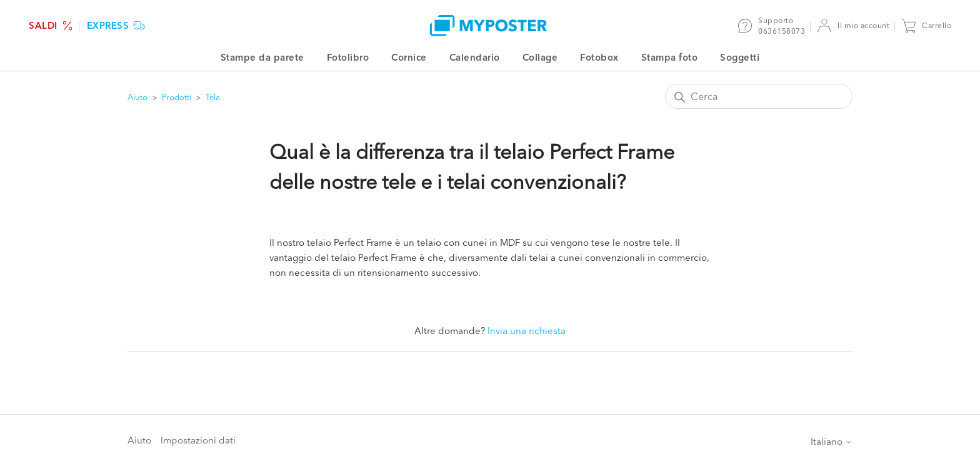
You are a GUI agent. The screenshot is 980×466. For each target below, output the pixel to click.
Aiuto (137, 97)
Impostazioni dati (198, 440)
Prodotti (177, 97)
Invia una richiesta (527, 331)
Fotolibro (348, 57)
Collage (540, 57)
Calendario (475, 57)
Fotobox (599, 57)
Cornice (409, 57)
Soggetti (740, 57)
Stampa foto (670, 57)
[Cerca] (759, 96)
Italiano (832, 441)
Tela (213, 97)
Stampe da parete (262, 57)
